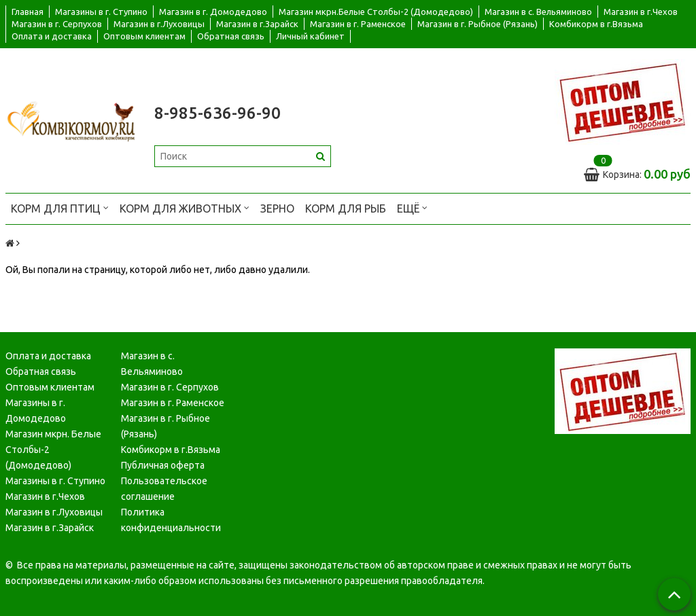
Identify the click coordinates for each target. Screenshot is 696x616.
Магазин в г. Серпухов (57, 24)
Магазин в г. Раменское (358, 24)
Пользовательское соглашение (164, 489)
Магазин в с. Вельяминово (538, 12)
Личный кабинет (310, 36)
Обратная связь (231, 36)
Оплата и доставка (52, 36)
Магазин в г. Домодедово (213, 12)
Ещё (412, 207)
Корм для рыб (346, 209)
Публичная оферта (163, 465)
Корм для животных (185, 207)
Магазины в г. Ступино (101, 12)
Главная (28, 12)
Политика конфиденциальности (171, 520)
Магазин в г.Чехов (641, 12)
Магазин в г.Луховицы (159, 24)
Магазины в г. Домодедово (36, 411)
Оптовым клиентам (144, 36)
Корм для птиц (60, 207)
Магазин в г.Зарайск (257, 24)
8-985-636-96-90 (217, 113)
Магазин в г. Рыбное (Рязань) (477, 24)
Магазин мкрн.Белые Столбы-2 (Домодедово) (376, 12)
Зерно (277, 209)
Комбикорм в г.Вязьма (596, 24)
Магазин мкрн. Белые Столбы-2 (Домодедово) (53, 450)
